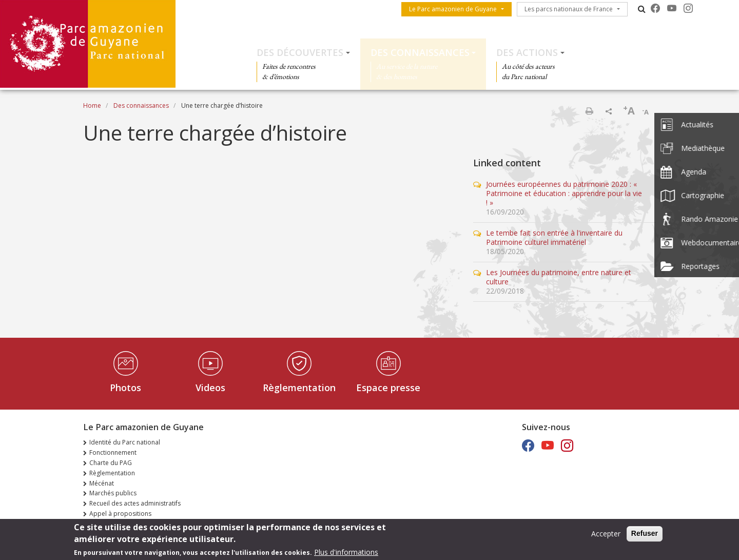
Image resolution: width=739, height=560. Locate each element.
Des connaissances (420, 52)
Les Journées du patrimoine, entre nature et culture (559, 277)
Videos (210, 388)
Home (92, 105)
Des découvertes (300, 52)
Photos (125, 388)
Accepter (606, 534)
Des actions (527, 52)
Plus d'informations (346, 553)
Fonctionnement (113, 452)
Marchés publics (113, 493)
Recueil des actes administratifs (135, 503)
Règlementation (299, 388)
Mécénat (102, 483)
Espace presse (388, 388)
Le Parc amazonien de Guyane (453, 9)
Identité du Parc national (125, 442)
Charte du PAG (111, 463)
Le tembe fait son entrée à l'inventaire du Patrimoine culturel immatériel (554, 237)
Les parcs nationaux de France (569, 9)
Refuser (645, 534)
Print (589, 111)
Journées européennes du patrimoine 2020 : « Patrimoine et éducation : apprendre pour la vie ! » (564, 193)
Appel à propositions (120, 514)
